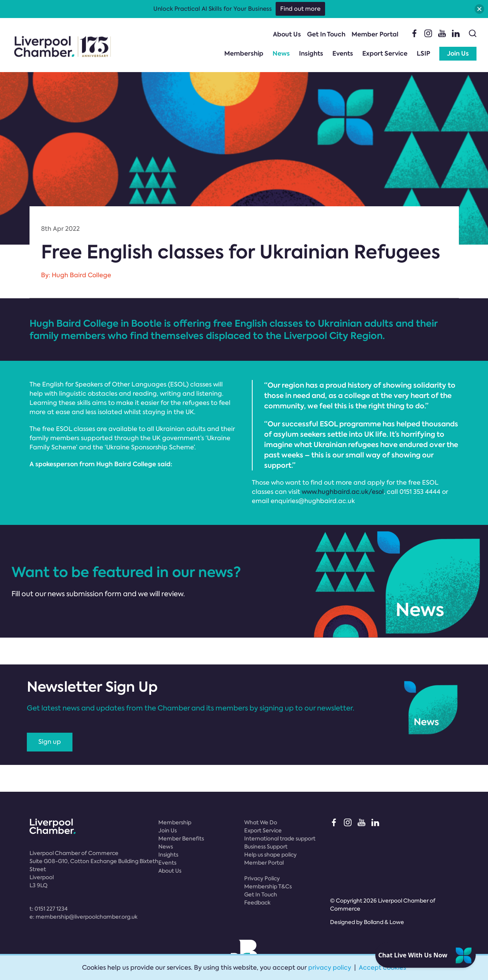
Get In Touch (326, 34)
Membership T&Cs (268, 886)
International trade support (280, 839)
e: (84, 917)
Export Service (385, 53)
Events (343, 53)
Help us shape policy (270, 855)
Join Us (458, 53)
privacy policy (330, 968)
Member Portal (375, 34)
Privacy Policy (262, 878)
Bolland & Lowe (384, 922)
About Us (287, 34)
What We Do (261, 822)
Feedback (257, 903)
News (281, 53)
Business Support (266, 847)
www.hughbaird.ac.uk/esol (343, 492)
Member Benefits (181, 839)
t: (48, 909)
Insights (311, 53)
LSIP (423, 53)
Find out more (300, 9)
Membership (244, 53)
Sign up (50, 742)
